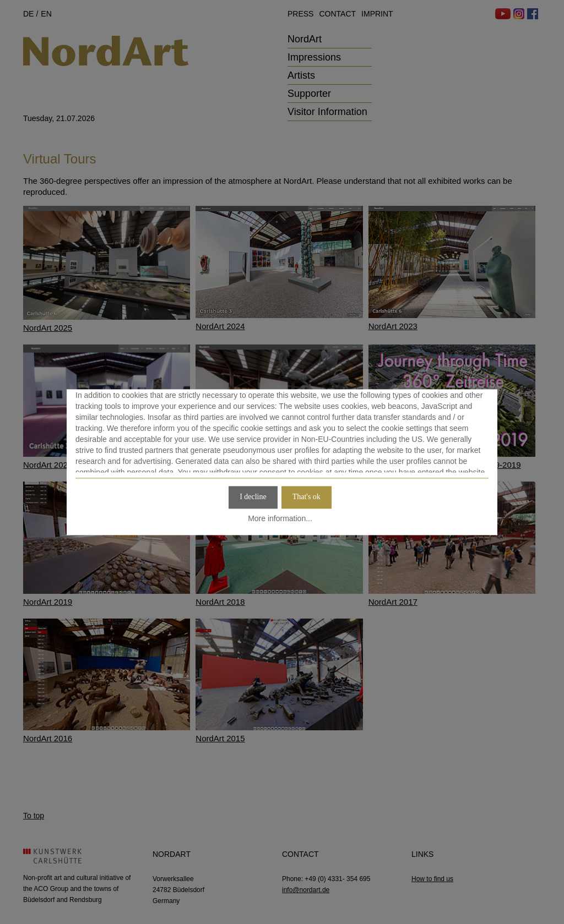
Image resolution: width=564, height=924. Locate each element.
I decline (253, 497)
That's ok (307, 497)
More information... (280, 519)
